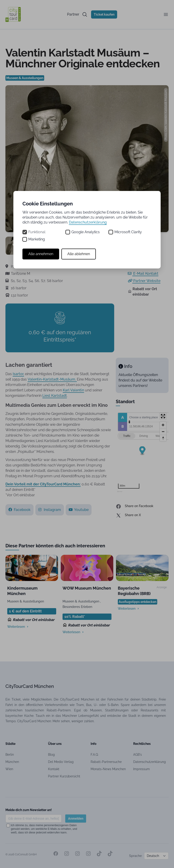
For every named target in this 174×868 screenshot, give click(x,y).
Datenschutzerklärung (88, 222)
